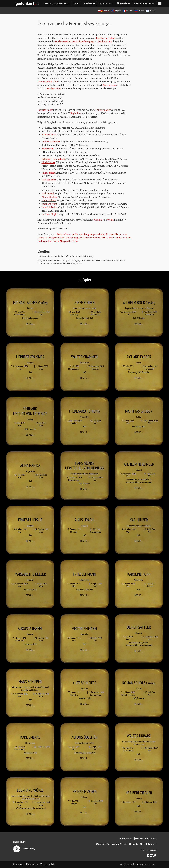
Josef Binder (85, 238)
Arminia (98, 220)
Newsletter (125, 839)
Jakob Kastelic (105, 41)
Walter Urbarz (110, 85)
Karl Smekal (48, 193)
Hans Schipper (49, 173)
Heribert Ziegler (50, 214)
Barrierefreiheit (47, 864)
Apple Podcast (119, 844)
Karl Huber (53, 241)
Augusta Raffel (98, 234)
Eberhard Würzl (50, 204)
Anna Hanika (115, 238)
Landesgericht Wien (48, 81)
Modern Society (24, 849)
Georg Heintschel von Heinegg (63, 238)
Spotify (133, 844)
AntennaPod (103, 844)
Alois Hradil (48, 148)
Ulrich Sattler (48, 162)
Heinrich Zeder (45, 110)
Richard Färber (100, 238)
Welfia (110, 220)
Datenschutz (32, 864)
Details (31, 323)
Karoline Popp (82, 234)
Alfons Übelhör (49, 197)
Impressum (18, 864)
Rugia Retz (76, 113)
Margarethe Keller (69, 241)
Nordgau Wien (54, 88)
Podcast (138, 839)
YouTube (150, 839)
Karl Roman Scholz (106, 38)
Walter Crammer (66, 234)
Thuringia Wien (103, 110)
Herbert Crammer (51, 142)
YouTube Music (148, 844)
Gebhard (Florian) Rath (53, 159)
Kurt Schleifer (49, 180)
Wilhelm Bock (49, 135)
